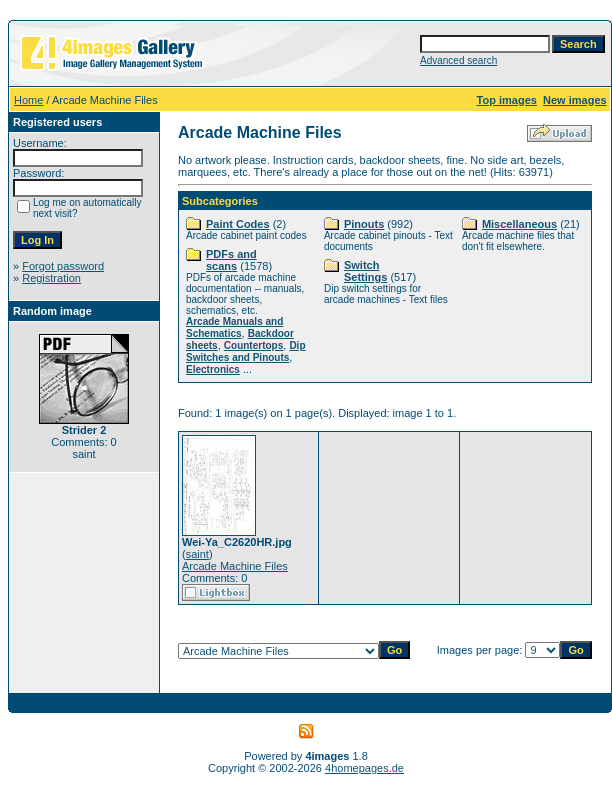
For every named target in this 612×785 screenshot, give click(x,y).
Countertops (253, 345)
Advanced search (458, 60)
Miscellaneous (519, 224)
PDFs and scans (231, 260)
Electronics (213, 369)
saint (197, 554)
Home (28, 100)
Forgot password (63, 266)
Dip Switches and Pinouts (246, 351)
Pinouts (364, 224)
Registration (51, 278)
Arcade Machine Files (235, 566)
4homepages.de (364, 768)
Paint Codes (238, 224)
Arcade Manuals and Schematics (234, 327)
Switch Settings (365, 271)
